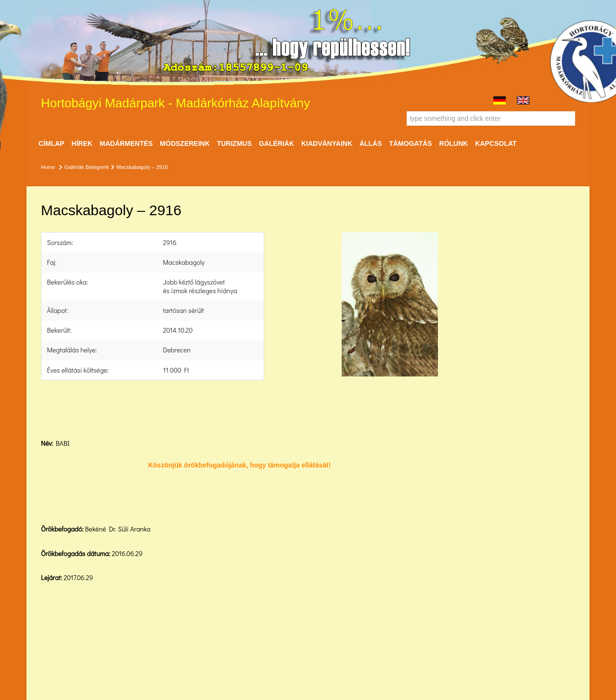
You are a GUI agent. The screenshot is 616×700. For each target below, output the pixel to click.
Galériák (276, 143)
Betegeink (97, 167)
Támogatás (410, 143)
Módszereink (185, 143)
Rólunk (454, 143)
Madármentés (126, 143)
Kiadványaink (327, 143)
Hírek (82, 143)
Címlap (51, 143)
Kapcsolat (496, 143)
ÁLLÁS (371, 143)
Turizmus (234, 143)
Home (48, 167)
